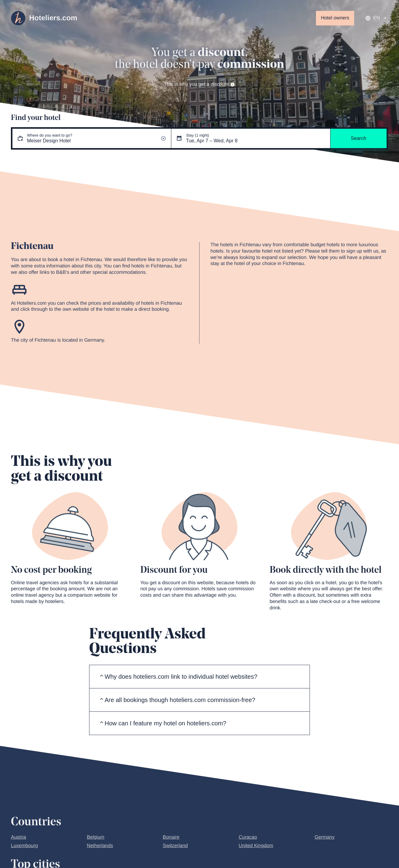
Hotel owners (335, 18)
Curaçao (248, 837)
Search (359, 138)
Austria (18, 837)
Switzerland (175, 846)
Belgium (96, 837)
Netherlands (100, 846)
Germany (325, 837)
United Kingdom (256, 846)
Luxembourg (24, 846)
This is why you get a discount (199, 84)
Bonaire (171, 837)
